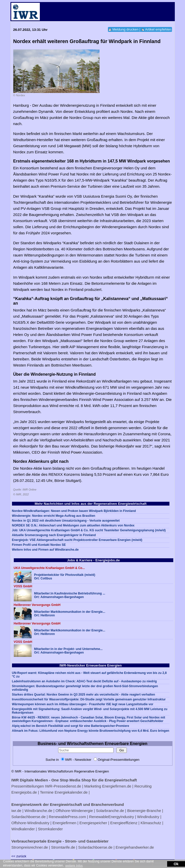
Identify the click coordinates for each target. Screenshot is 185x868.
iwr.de (16, 811)
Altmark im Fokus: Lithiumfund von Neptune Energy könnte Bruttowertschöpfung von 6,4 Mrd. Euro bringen (91, 731)
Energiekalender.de (71, 792)
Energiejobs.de (24, 792)
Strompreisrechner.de (30, 847)
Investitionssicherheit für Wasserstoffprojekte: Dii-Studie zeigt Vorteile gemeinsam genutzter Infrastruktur (89, 699)
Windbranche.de (38, 811)
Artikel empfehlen (158, 29)
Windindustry (148, 817)
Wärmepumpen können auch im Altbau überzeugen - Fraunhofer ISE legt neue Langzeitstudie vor (83, 704)
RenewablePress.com (67, 817)
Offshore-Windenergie (74, 811)
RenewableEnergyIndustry (112, 817)
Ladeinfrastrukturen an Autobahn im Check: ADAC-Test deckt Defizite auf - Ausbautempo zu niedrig (84, 681)
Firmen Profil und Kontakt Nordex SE (39, 545)
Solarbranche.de (110, 811)
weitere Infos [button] (74, 866)
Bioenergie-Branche (144, 811)
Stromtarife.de (63, 847)
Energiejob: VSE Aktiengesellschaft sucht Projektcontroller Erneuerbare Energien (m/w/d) (77, 540)
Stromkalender (50, 829)
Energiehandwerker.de (135, 847)
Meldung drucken (125, 29)
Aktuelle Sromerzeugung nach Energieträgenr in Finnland (54, 535)
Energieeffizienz (124, 823)
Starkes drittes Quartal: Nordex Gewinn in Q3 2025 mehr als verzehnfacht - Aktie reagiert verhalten (84, 695)
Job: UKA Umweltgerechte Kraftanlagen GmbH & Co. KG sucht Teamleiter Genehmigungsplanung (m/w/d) (89, 530)
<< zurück (19, 856)
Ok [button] (176, 864)
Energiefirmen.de (117, 786)
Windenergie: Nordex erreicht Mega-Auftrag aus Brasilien (54, 516)
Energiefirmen (64, 823)
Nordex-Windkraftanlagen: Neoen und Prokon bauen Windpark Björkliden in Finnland (74, 511)
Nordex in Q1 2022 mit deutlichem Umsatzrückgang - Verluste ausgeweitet (66, 521)
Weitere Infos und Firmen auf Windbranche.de (45, 550)
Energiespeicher (93, 823)
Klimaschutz (151, 823)
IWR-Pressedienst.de (63, 786)
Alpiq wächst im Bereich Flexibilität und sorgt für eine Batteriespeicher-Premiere (71, 726)
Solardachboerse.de (29, 817)
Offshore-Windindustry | (32, 823)
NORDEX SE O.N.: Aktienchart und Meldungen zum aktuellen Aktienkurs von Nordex (73, 525)
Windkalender (23, 829)
